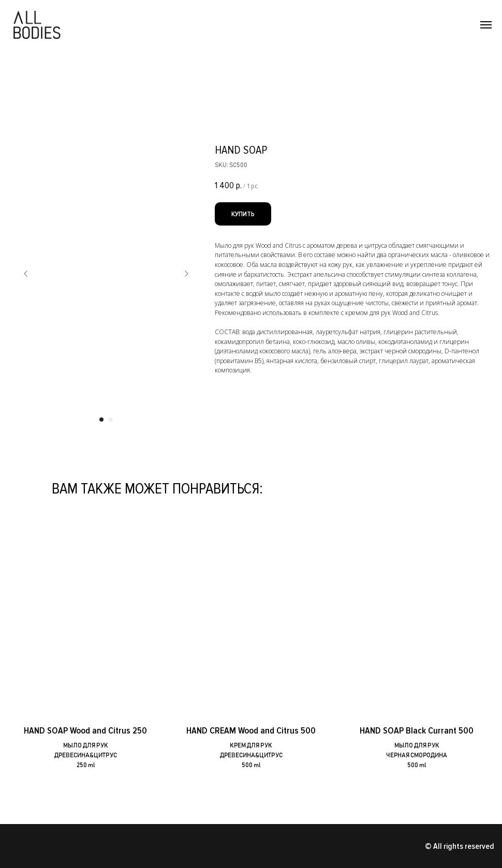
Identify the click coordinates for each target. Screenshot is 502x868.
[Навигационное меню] (486, 25)
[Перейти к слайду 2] (111, 420)
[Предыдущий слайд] (26, 274)
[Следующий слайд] (186, 274)
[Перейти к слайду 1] (101, 420)
